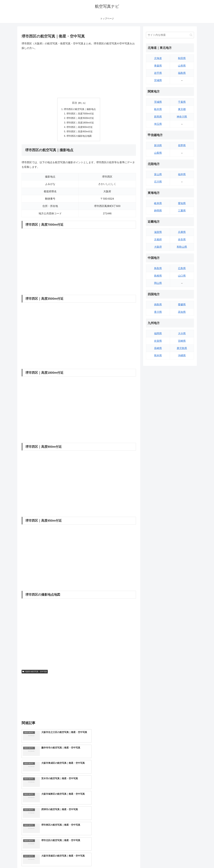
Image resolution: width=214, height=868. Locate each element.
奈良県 (182, 240)
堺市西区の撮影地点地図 (79, 137)
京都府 (158, 240)
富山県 (158, 174)
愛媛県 (182, 305)
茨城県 (158, 102)
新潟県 (158, 145)
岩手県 (158, 73)
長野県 (182, 145)
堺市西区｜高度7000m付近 (80, 114)
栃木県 (158, 109)
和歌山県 (182, 247)
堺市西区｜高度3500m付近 (80, 119)
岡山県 (158, 283)
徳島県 (158, 305)
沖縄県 (182, 356)
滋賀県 (158, 232)
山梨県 (158, 153)
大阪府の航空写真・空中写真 (35, 673)
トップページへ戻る (162, 859)
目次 (75, 103)
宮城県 (158, 80)
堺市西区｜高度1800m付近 (80, 123)
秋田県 (182, 58)
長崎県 (158, 348)
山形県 (182, 66)
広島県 (182, 268)
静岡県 (158, 211)
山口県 (182, 276)
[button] (191, 35)
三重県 (182, 211)
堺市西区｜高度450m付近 (80, 132)
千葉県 (182, 102)
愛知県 (182, 203)
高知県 (182, 312)
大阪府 (158, 247)
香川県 (158, 312)
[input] (170, 35)
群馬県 (158, 117)
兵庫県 (182, 232)
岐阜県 (158, 203)
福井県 (182, 174)
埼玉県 (158, 124)
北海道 (158, 58)
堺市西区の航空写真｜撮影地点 (80, 109)
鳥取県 (158, 268)
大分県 (182, 333)
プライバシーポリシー (184, 859)
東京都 (182, 109)
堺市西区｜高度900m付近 (80, 128)
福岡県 (158, 333)
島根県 (158, 276)
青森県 (158, 66)
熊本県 (158, 356)
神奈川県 (182, 117)
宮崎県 (182, 341)
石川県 (158, 182)
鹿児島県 (182, 348)
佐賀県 (158, 341)
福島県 (182, 73)
